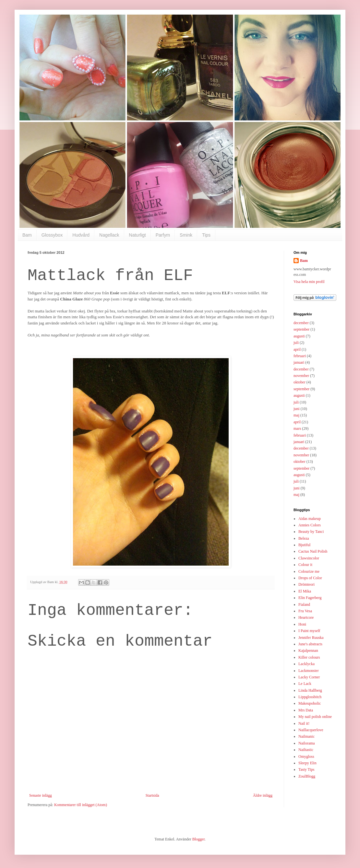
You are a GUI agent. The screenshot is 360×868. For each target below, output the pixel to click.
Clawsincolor (309, 558)
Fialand (304, 604)
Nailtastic (306, 750)
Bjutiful (304, 545)
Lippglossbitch (310, 697)
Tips (206, 235)
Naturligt (138, 235)
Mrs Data (306, 710)
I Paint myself (309, 631)
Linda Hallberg (310, 690)
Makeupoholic (310, 703)
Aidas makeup (310, 519)
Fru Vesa (305, 611)
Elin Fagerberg (310, 598)
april (297, 349)
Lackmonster (309, 671)
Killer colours (309, 657)
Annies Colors (310, 525)
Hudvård (81, 235)
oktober (300, 382)
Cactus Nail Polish (313, 551)
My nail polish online (315, 717)
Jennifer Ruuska (311, 638)
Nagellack (109, 235)
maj (296, 415)
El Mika (305, 591)
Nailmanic (306, 736)
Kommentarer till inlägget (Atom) (81, 805)
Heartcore (306, 617)
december (301, 323)
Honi (302, 624)
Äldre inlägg (263, 795)
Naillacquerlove (311, 730)
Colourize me (309, 571)
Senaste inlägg (41, 795)
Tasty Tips (306, 769)
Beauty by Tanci (311, 532)
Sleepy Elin (307, 763)
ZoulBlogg (307, 776)
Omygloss (306, 757)
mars (297, 428)
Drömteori (306, 584)
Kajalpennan (308, 651)
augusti (299, 336)
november (301, 376)
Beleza (304, 538)
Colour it (305, 565)
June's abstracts (310, 644)
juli (296, 343)
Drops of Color (310, 578)
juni (297, 409)
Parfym (163, 235)
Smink (186, 235)
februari (300, 356)
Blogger (198, 839)
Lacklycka (306, 664)
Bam (27, 235)
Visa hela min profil (309, 282)
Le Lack (305, 684)
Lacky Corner (309, 677)
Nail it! (304, 723)
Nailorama (307, 743)
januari (299, 362)
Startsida (152, 795)
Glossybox (52, 235)
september (301, 329)
